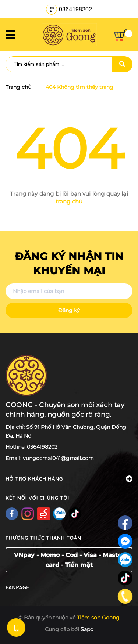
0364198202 (75, 9)
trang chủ (69, 201)
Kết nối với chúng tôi (37, 498)
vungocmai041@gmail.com (58, 458)
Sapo (87, 629)
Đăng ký (69, 310)
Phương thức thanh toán (43, 538)
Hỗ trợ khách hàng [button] (69, 479)
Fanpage (17, 587)
